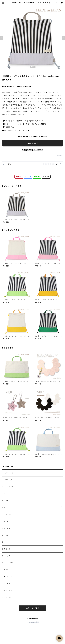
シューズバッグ (8, 487)
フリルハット (7, 577)
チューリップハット (9, 563)
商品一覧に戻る (33, 608)
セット (4, 542)
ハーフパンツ (7, 590)
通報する (60, 155)
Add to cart (33, 143)
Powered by (32, 622)
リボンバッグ (7, 597)
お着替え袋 (6, 549)
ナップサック (7, 480)
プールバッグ (7, 514)
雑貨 (4, 508)
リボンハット (7, 570)
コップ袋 (5, 521)
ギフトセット (7, 528)
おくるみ (5, 501)
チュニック (6, 556)
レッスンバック (8, 473)
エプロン (5, 535)
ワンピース (6, 584)
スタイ (4, 494)
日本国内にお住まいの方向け (33, 150)
